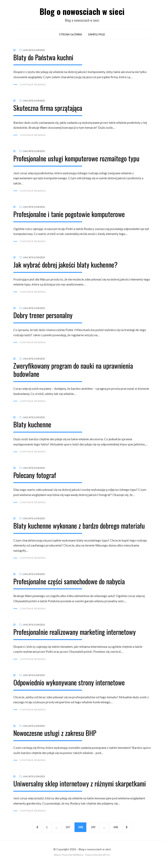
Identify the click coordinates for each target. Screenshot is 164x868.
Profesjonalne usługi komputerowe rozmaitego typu (76, 160)
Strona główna (71, 35)
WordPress (104, 860)
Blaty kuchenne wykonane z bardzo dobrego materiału (79, 528)
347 (67, 831)
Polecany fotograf (35, 478)
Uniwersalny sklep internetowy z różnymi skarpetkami (80, 787)
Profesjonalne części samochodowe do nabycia (69, 584)
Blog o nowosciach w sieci (82, 12)
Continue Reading (33, 86)
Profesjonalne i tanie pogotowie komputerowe (69, 216)
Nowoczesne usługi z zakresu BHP (55, 736)
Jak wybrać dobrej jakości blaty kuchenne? (65, 266)
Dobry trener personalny (43, 317)
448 (120, 831)
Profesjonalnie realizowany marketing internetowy (75, 635)
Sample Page (97, 35)
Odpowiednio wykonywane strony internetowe (69, 686)
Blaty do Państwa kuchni (43, 58)
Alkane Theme (62, 860)
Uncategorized (34, 51)
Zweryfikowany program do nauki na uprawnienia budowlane (73, 372)
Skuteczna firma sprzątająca (48, 109)
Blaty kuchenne (32, 427)
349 (95, 831)
